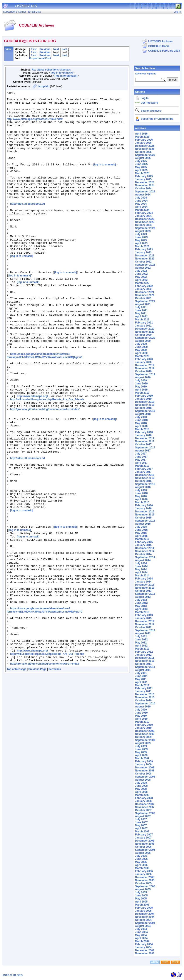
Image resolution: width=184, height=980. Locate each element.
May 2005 (141, 899)
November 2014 (145, 551)
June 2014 (141, 566)
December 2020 (145, 329)
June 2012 (141, 640)
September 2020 (145, 338)
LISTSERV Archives (161, 41)
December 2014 (145, 548)
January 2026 (143, 143)
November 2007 (145, 807)
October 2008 (143, 774)
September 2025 (145, 155)
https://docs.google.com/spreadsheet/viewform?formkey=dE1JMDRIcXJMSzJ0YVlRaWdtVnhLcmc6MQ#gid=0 (44, 408)
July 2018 (141, 417)
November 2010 (145, 697)
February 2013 (144, 615)
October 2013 (143, 591)
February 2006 (144, 871)
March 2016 (142, 502)
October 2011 (143, 664)
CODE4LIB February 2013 (164, 51)
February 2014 (144, 579)
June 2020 (141, 347)
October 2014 (143, 554)
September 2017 (145, 448)
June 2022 (141, 274)
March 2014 (142, 576)
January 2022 (143, 289)
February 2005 (144, 908)
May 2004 (141, 935)
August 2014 (143, 560)
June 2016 (141, 493)
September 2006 (145, 850)
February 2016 (144, 505)
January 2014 (143, 582)
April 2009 (141, 755)
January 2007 (143, 838)
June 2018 (141, 420)
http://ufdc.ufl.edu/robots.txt (28, 226)
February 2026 (144, 140)
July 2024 (141, 198)
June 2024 (141, 201)
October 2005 (143, 883)
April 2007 (141, 828)
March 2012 (142, 649)
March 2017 (142, 466)
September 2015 (145, 521)
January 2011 (143, 691)
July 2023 (141, 234)
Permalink (55, 782)
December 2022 (145, 256)
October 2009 (143, 737)
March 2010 (142, 722)
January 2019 (143, 399)
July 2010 (141, 710)
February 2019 (144, 396)
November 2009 (145, 734)
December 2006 (145, 841)
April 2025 (141, 170)
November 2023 (145, 222)
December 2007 (145, 804)
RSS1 (165, 962)
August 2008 (143, 780)
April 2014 (141, 573)
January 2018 (143, 435)
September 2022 (145, 265)
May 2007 (141, 825)
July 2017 (141, 454)
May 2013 (141, 606)
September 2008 (145, 777)
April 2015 (141, 536)
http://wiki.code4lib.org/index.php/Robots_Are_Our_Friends (47, 460)
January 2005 (143, 911)
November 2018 (145, 405)
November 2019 (145, 368)
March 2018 (142, 429)
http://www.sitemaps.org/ (32, 456)
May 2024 (141, 204)
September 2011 (145, 667)
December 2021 (145, 292)
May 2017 (141, 460)
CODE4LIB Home (159, 46)
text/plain (44, 86)
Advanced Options (146, 74)
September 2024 (145, 192)
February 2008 (144, 798)
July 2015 (141, 527)
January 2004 (143, 947)
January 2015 (143, 545)
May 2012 (141, 643)
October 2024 (143, 189)
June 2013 (141, 603)
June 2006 (141, 859)
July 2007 (141, 819)
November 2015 (145, 515)
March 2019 (142, 393)
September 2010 (145, 704)
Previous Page (38, 782)
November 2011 (145, 661)
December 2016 (145, 475)
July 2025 (141, 161)
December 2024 (145, 182)
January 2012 (143, 655)
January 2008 (143, 801)
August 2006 (143, 853)
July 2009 (141, 746)
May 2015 (141, 533)
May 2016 (141, 496)
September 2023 (145, 228)
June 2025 (141, 164)
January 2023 (143, 253)
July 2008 (141, 783)
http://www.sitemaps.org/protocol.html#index (35, 124)
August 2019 (143, 377)
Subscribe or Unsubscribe (157, 119)
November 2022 (145, 259)
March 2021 (142, 320)
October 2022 (143, 262)
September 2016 (145, 484)
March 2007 (142, 832)
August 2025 (143, 158)
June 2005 (141, 896)
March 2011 (142, 685)
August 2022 (143, 268)
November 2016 (145, 478)
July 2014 (141, 563)
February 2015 (144, 542)
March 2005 (142, 905)
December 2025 (145, 146)
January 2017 (143, 472)
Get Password (149, 103)
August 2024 (143, 195)
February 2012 (144, 652)
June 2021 (141, 310)
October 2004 (143, 920)
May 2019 (141, 387)
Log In (145, 98)
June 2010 (141, 713)
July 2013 (141, 600)
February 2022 (144, 286)
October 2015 (143, 518)
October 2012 (143, 627)
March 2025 (142, 173)
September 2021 (145, 301)
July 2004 (141, 929)
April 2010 (141, 719)
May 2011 (141, 679)
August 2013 (143, 597)
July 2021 (141, 307)
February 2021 (144, 323)
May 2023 (141, 240)
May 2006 (141, 862)
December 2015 (145, 512)
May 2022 (141, 277)
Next (56, 49)
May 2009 (141, 752)
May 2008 (141, 789)
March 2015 (142, 539)
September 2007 (145, 813)
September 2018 (145, 411)
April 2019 (141, 390)
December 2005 (145, 877)
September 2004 (145, 923)
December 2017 (145, 438)
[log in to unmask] (62, 73)
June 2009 (141, 749)
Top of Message (17, 782)
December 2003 (145, 950)
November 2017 (145, 441)
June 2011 (141, 676)
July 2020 (141, 344)
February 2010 (144, 725)
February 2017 (144, 469)
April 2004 (141, 938)
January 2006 (143, 874)
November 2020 (145, 332)
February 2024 (144, 213)
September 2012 (145, 630)
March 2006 (142, 868)
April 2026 (141, 134)
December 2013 (145, 585)
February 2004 (144, 944)
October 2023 (143, 225)
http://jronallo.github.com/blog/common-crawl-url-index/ (45, 472)
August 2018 (143, 414)
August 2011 (143, 670)
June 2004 (141, 932)
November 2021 (145, 295)
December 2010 (145, 694)
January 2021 (143, 326)
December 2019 (145, 365)
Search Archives (145, 68)
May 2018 (141, 423)
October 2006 (143, 847)
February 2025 (144, 176)
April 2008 (141, 792)
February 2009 (144, 761)
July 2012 (141, 636)
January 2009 (143, 764)
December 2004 (145, 914)
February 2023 (144, 249)
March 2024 (142, 210)
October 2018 (143, 408)
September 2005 (145, 886)
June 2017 (141, 457)
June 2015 (141, 530)
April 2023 (141, 243)
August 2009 (143, 743)
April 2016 (141, 499)
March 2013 (142, 612)
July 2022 (141, 271)
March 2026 (142, 137)
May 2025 (141, 167)
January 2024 (143, 216)
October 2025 (143, 152)
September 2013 (145, 594)
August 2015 (143, 524)
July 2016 (141, 490)
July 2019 (141, 381)
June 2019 (141, 384)
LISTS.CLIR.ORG (12, 975)
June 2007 (141, 822)
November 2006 (145, 844)
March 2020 (142, 356)
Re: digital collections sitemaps (51, 70)
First (34, 49)
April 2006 (141, 865)
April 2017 (141, 463)
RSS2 (175, 962)
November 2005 (145, 880)
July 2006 (141, 856)
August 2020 (143, 341)
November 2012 (145, 624)
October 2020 (143, 335)
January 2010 (143, 728)
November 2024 (145, 185)
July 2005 (141, 892)
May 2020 (141, 350)
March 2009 (142, 758)
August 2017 (143, 451)
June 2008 (141, 786)
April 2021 (141, 317)
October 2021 (143, 298)
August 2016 (143, 487)
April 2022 (141, 280)
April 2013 (141, 609)
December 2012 (145, 621)
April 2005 (141, 902)
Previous (45, 49)
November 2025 (145, 149)
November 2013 (145, 588)
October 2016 (143, 481)
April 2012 (141, 646)
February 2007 (144, 835)
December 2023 (145, 219)
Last (64, 49)
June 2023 (141, 237)
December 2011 (145, 658)
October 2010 (143, 700)
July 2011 (141, 673)
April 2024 (141, 207)
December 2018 (145, 402)
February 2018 (144, 432)
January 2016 (143, 509)
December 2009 (145, 731)
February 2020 (144, 359)
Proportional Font (40, 58)
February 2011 (144, 688)
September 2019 (145, 374)
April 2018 (141, 426)
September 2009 (145, 740)
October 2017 (143, 445)
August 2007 (143, 816)
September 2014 (145, 557)
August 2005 (143, 889)
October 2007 (143, 810)
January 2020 (143, 362)
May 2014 (141, 569)
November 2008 (145, 771)
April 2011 (141, 682)
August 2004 (143, 926)
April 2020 (141, 353)
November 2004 (145, 917)
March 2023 (142, 246)
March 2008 (142, 795)
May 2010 (141, 716)
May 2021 (141, 313)
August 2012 (143, 633)
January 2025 (143, 179)
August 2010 (143, 707)
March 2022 (142, 283)
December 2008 (145, 768)
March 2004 (142, 941)
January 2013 (143, 618)
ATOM (155, 962)
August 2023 (143, 231)
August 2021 (143, 304)
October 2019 (143, 371)
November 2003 (145, 953)
